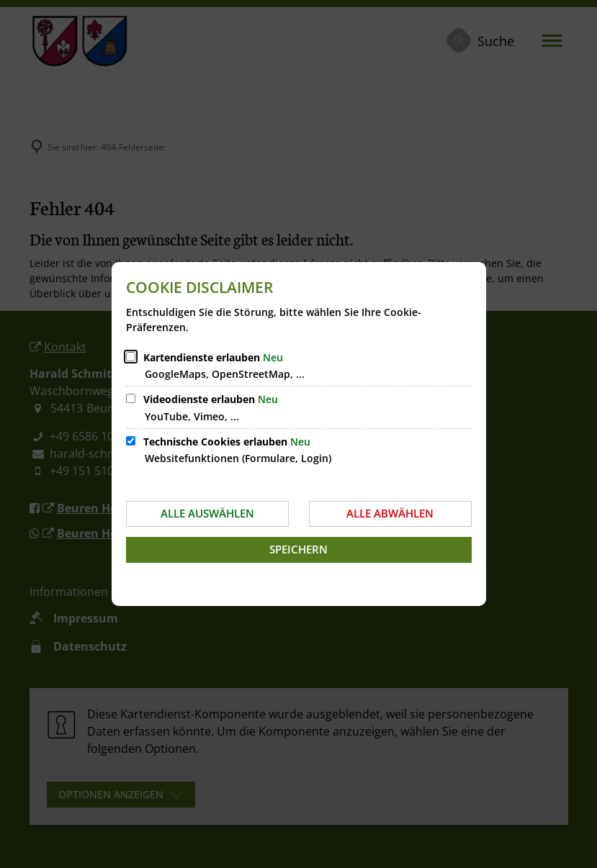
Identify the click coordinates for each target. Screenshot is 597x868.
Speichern (298, 549)
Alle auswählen (207, 513)
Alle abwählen (390, 513)
